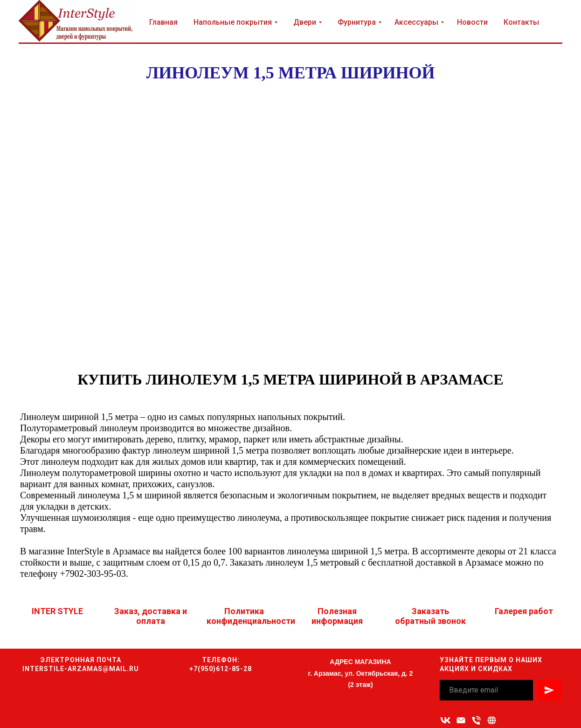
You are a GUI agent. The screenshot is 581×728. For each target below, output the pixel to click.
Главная (163, 22)
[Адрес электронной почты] (461, 720)
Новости (472, 22)
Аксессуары (416, 22)
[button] (492, 720)
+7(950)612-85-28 (221, 669)
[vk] (446, 720)
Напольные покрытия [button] (233, 22)
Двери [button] (305, 22)
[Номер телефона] (476, 720)
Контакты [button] (521, 22)
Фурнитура (357, 22)
